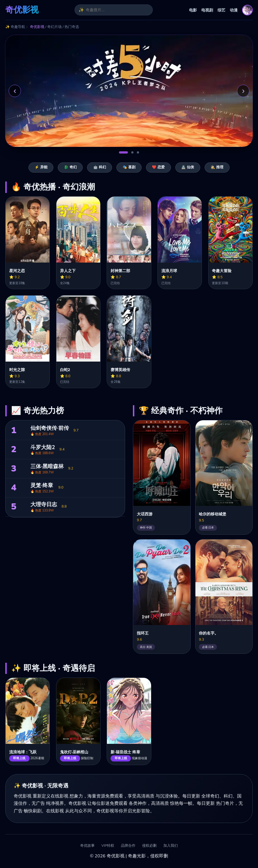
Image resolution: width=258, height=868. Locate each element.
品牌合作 (128, 846)
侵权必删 (149, 846)
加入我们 (171, 846)
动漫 (234, 10)
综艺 (221, 10)
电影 (193, 10)
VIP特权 (108, 846)
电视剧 (207, 10)
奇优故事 (87, 846)
